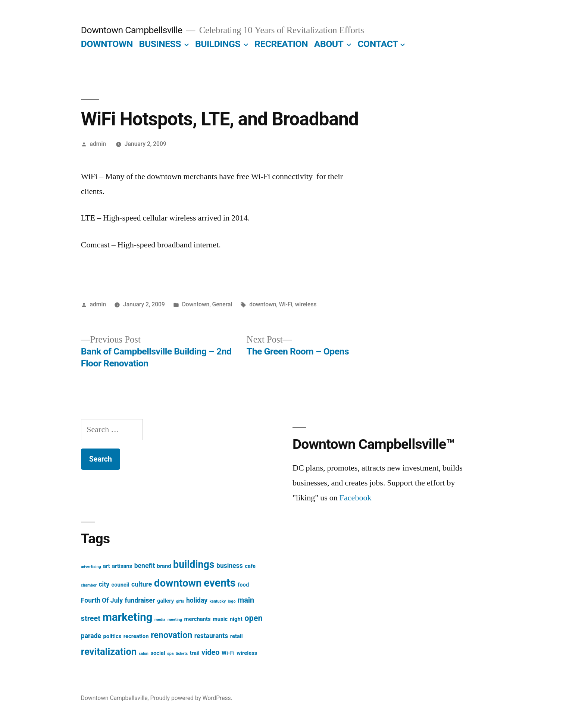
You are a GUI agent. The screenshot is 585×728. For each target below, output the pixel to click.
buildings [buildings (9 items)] (194, 565)
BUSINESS (160, 44)
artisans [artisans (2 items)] (122, 566)
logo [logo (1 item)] (232, 601)
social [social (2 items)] (158, 653)
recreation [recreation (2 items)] (136, 636)
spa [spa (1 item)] (170, 654)
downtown (263, 304)
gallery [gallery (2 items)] (165, 601)
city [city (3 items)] (104, 584)
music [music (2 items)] (220, 619)
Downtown (196, 304)
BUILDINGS (218, 44)
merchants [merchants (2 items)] (198, 619)
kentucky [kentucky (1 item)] (218, 601)
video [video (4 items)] (210, 652)
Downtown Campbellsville (132, 30)
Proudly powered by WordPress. (191, 698)
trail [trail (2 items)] (195, 653)
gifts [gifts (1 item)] (180, 601)
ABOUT (329, 44)
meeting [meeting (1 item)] (175, 620)
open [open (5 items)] (253, 618)
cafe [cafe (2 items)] (250, 566)
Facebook (356, 498)
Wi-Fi (286, 304)
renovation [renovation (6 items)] (171, 635)
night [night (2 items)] (236, 619)
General (222, 304)
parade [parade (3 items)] (91, 636)
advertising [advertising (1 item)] (91, 567)
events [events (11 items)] (220, 583)
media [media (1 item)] (160, 620)
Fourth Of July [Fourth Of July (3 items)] (102, 600)
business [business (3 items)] (230, 566)
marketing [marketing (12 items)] (128, 617)
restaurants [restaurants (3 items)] (211, 636)
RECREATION (281, 44)
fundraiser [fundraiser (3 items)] (140, 600)
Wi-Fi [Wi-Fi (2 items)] (228, 653)
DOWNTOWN (107, 44)
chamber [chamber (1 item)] (89, 585)
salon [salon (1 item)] (144, 654)
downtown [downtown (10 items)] (178, 583)
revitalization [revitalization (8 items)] (109, 652)
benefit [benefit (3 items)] (145, 566)
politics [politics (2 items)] (112, 636)
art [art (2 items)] (107, 566)
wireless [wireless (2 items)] (247, 653)
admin (98, 144)
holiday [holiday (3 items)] (197, 600)
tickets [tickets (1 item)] (182, 654)
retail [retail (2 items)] (237, 636)
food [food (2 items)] (243, 585)
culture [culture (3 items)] (142, 584)
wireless (306, 304)
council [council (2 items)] (120, 585)
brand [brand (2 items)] (164, 566)
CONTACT (378, 44)
